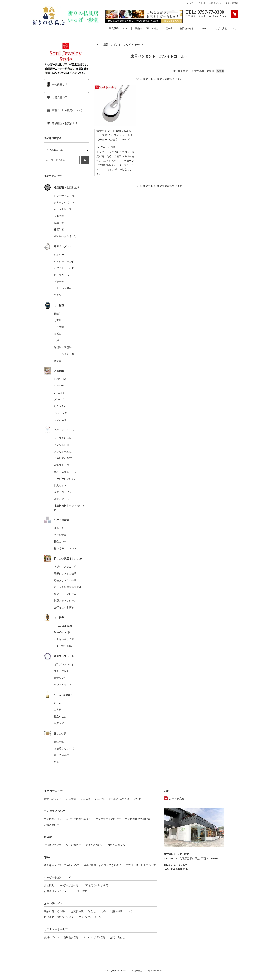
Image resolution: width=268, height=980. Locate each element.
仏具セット (60, 485)
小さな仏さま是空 (64, 639)
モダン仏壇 (60, 420)
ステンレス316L (63, 288)
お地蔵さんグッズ (64, 748)
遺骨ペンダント (53, 799)
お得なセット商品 (64, 607)
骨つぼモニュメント (65, 548)
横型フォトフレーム (65, 600)
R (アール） (61, 379)
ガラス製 (59, 327)
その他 (137, 799)
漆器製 (58, 334)
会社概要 (49, 885)
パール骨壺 (60, 535)
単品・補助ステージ (65, 472)
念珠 (56, 762)
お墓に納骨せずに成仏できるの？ (102, 865)
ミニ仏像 (100, 799)
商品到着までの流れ (55, 911)
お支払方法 (77, 911)
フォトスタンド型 (64, 354)
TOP (97, 45)
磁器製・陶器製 (63, 347)
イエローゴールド (64, 261)
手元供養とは (57, 84)
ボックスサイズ (63, 209)
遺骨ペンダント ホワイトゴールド (124, 45)
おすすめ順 (198, 71)
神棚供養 (59, 230)
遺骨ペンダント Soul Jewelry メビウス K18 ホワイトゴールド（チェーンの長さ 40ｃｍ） (116, 136)
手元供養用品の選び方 (138, 819)
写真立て (59, 723)
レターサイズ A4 (64, 202)
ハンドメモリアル (64, 685)
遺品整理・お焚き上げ (62, 123)
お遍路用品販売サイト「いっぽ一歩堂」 (67, 891)
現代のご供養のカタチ (79, 819)
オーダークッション (65, 479)
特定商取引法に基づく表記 (59, 917)
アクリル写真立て (64, 452)
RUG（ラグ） (62, 413)
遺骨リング (60, 678)
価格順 (210, 71)
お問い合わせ (117, 937)
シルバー (59, 255)
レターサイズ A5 (64, 196)
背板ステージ (61, 465)
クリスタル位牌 (63, 438)
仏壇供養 (59, 223)
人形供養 (59, 216)
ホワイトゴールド (64, 268)
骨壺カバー (60, 541)
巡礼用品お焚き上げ (65, 236)
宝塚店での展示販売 (97, 885)
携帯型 (58, 361)
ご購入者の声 (57, 97)
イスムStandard (63, 626)
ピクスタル (60, 406)
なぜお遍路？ (73, 845)
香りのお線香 (61, 755)
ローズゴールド (63, 275)
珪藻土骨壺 (60, 528)
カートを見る (177, 798)
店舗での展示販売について (64, 110)
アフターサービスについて (141, 865)
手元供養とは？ (53, 819)
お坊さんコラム (116, 845)
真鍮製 (58, 314)
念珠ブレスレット (64, 664)
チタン (58, 295)
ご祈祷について (53, 845)
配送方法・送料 (97, 911)
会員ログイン (215, 3)
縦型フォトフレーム (65, 594)
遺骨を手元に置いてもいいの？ (62, 865)
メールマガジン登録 (94, 937)
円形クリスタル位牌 (65, 574)
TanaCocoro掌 (62, 632)
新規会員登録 (232, 3)
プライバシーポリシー (91, 917)
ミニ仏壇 (85, 799)
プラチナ (59, 282)
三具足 (58, 710)
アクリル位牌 (61, 445)
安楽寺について (94, 845)
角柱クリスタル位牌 (65, 580)
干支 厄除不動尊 (63, 646)
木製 (56, 341)
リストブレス (61, 671)
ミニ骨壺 (71, 799)
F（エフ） (60, 386)
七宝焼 (58, 320)
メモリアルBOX (63, 458)
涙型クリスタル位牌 (65, 567)
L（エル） (60, 393)
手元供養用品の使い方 (108, 819)
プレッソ (59, 399)
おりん (58, 703)
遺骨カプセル (61, 499)
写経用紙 (59, 742)
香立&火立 (60, 717)
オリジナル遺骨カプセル (68, 587)
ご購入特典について (121, 911)
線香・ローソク (63, 492)
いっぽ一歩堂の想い (70, 885)
